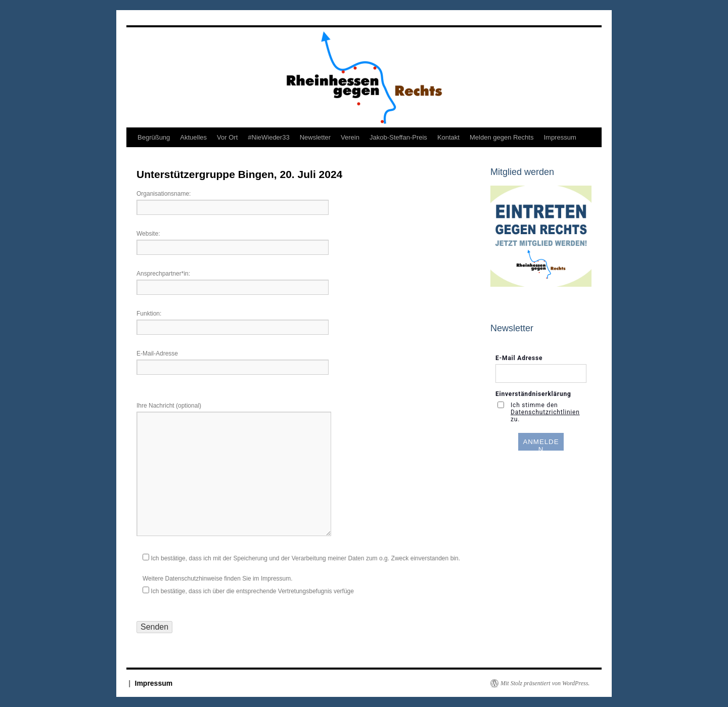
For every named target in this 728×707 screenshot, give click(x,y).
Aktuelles (193, 137)
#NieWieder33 (268, 137)
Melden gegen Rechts (502, 137)
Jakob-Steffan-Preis (398, 137)
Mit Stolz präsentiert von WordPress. (545, 683)
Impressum (560, 137)
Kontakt (448, 137)
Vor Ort (227, 137)
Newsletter (315, 137)
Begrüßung (154, 137)
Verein (350, 137)
